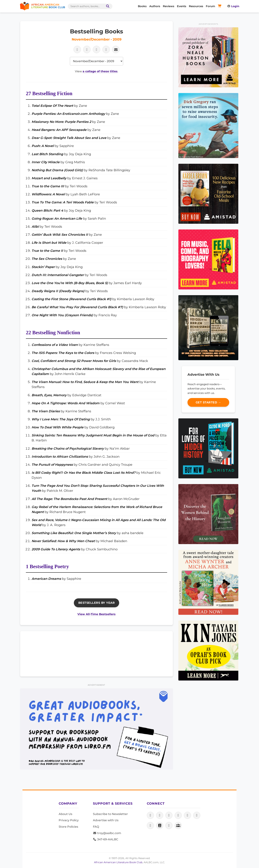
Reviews (169, 6)
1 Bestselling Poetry (47, 566)
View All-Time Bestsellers (97, 614)
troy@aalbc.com (107, 833)
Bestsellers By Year (97, 603)
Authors (155, 6)
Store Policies (68, 827)
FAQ (96, 827)
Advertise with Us (106, 820)
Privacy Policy (69, 820)
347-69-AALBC (106, 839)
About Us (65, 814)
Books (142, 6)
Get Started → (208, 402)
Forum (210, 6)
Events (182, 6)
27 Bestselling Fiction (49, 93)
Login (233, 6)
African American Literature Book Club (118, 862)
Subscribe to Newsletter (110, 814)
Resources (196, 6)
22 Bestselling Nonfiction (53, 332)
